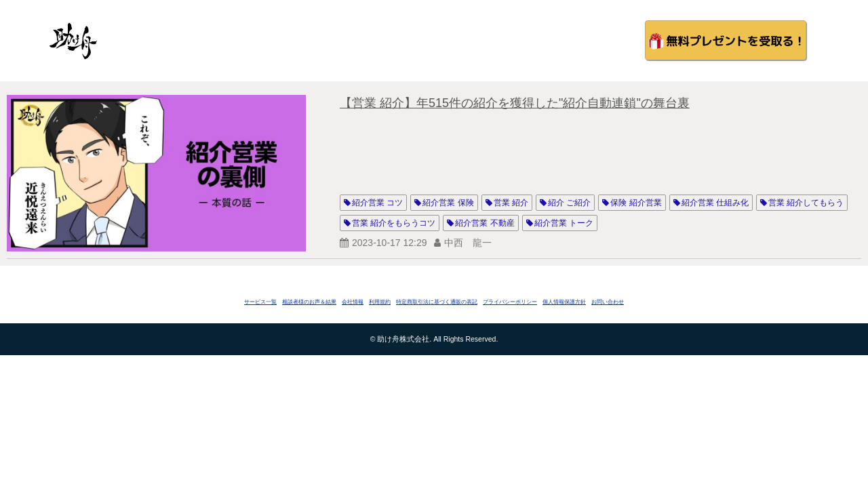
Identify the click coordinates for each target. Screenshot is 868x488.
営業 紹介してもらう (806, 203)
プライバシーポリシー (510, 302)
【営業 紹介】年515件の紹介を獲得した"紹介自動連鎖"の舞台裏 (515, 103)
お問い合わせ (608, 302)
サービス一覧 (260, 302)
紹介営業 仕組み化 (715, 203)
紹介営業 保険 (448, 203)
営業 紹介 (511, 203)
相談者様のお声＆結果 (309, 302)
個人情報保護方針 (564, 302)
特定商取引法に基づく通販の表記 (437, 302)
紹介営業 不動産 (485, 223)
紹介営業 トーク (564, 223)
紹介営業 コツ (377, 203)
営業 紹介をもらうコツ (394, 223)
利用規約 (380, 302)
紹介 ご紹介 (569, 203)
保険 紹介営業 (636, 203)
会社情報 (353, 302)
